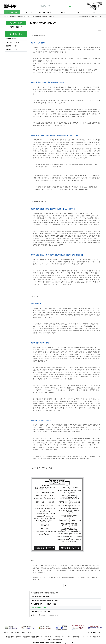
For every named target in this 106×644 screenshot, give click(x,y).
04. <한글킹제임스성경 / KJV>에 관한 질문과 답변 (44, 604)
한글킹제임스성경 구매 (12, 50)
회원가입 (12, 27)
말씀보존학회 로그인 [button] (16, 23)
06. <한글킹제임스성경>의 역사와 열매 (41, 611)
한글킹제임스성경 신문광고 (13, 42)
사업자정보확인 (76, 637)
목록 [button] (99, 30)
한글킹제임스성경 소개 (97, 16)
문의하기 (29, 633)
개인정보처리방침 (15, 633)
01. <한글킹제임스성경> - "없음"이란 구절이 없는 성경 (44, 593)
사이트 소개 (6, 633)
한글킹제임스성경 (86, 16)
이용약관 (23, 633)
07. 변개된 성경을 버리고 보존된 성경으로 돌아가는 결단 (45, 615)
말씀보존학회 (10, 7)
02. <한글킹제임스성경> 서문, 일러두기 (41, 597)
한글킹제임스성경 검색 (12, 46)
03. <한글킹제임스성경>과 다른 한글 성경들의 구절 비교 (45, 600)
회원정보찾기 (19, 27)
